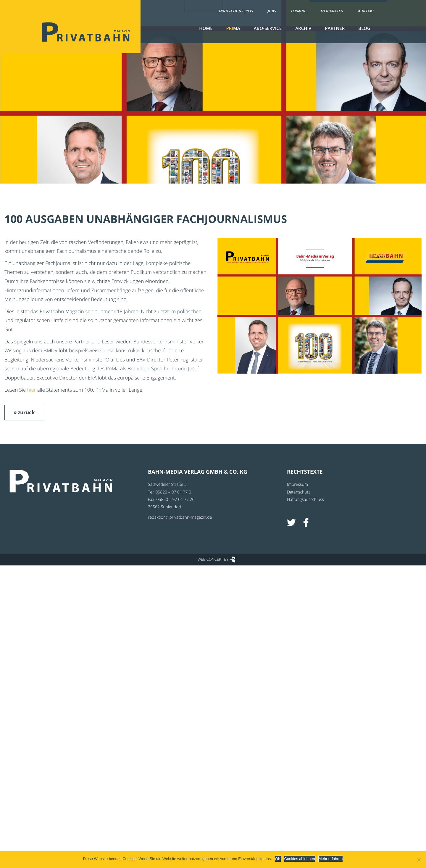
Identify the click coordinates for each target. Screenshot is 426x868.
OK (278, 859)
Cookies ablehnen (300, 859)
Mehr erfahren (331, 859)
